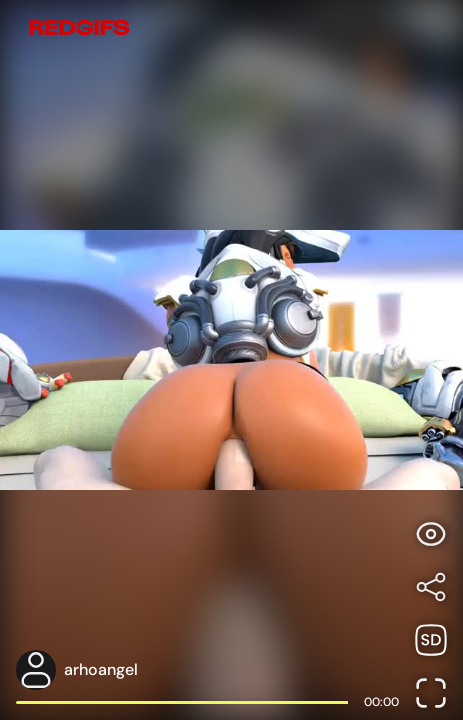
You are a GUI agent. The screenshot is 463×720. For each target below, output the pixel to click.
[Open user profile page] (207, 670)
